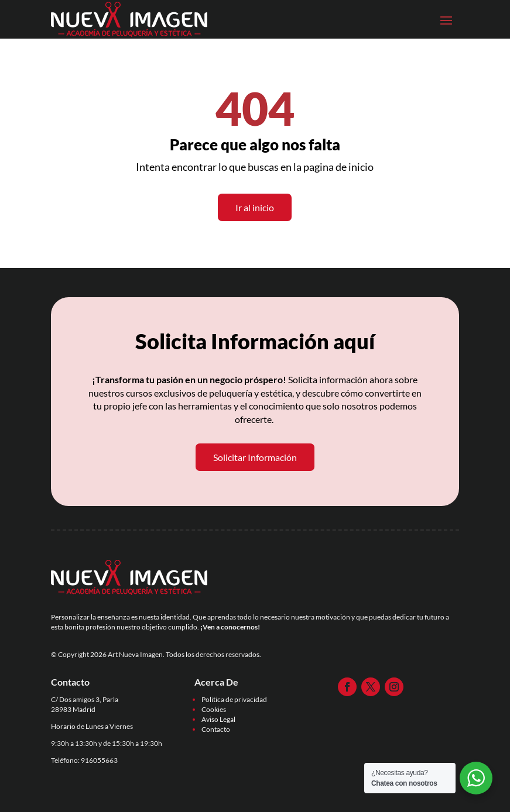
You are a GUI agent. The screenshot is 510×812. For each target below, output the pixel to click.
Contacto (216, 729)
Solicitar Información (255, 457)
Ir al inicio (255, 207)
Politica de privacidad (234, 699)
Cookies (214, 709)
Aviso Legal (218, 719)
